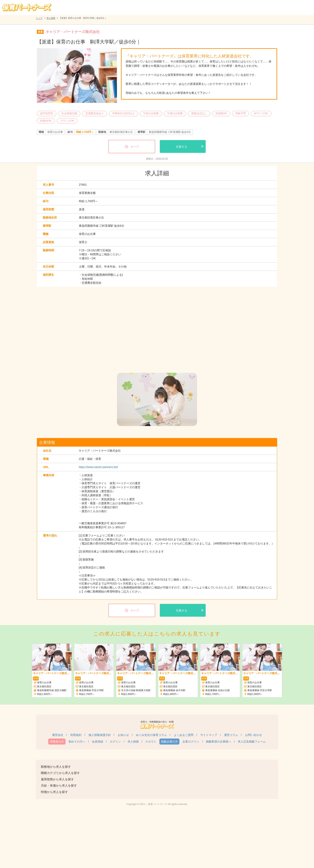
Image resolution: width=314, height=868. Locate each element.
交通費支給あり (95, 113)
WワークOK (261, 113)
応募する (182, 147)
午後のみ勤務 (175, 113)
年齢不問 (241, 113)
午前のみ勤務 (151, 113)
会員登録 (98, 742)
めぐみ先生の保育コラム (151, 735)
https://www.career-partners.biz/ (98, 467)
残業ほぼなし (199, 113)
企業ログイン (191, 742)
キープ (135, 147)
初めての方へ (77, 742)
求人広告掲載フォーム (252, 742)
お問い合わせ (254, 735)
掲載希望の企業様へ (218, 742)
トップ (39, 18)
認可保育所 (47, 113)
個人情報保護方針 (100, 735)
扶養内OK (46, 121)
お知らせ (123, 735)
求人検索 (51, 18)
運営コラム (231, 735)
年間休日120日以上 (123, 113)
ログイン (115, 742)
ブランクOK (67, 121)
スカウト (151, 742)
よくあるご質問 (184, 735)
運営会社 (58, 735)
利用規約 (76, 735)
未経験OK (221, 113)
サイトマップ (209, 735)
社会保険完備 (69, 113)
